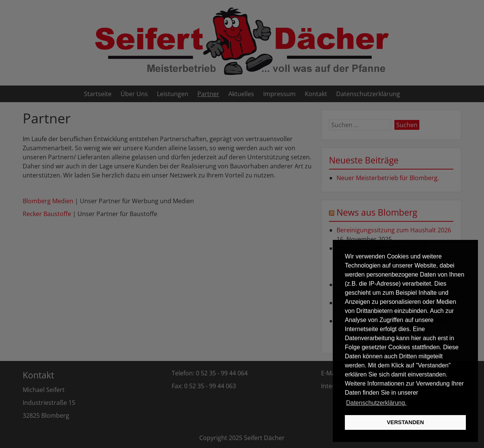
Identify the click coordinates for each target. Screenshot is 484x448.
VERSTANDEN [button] (405, 422)
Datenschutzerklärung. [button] (376, 403)
